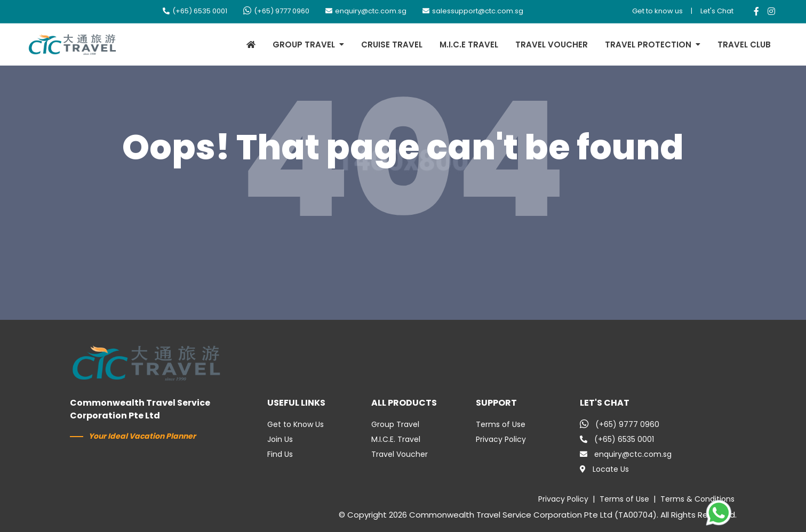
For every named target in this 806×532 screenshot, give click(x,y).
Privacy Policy (501, 439)
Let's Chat (717, 11)
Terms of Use (501, 424)
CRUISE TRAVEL (392, 45)
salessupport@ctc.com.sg (473, 11)
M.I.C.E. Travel (396, 439)
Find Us (280, 454)
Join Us (280, 439)
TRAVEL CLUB (744, 45)
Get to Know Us (296, 424)
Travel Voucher (400, 454)
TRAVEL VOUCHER (552, 45)
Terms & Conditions (697, 499)
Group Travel (395, 424)
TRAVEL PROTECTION (648, 45)
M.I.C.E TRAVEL (469, 45)
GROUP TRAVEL (304, 45)
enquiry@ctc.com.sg (366, 11)
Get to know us (657, 11)
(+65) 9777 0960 (276, 11)
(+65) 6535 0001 (195, 11)
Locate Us (604, 469)
